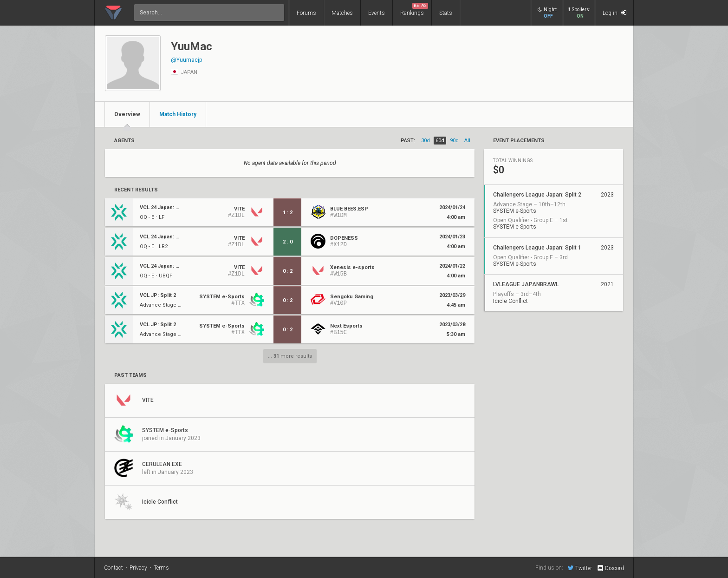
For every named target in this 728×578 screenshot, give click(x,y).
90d (454, 141)
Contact (114, 568)
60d (440, 141)
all (467, 141)
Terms (161, 568)
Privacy (138, 568)
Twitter (580, 568)
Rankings (414, 10)
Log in (614, 13)
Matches (342, 13)
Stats (446, 13)
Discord (610, 568)
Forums (306, 13)
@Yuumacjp (186, 60)
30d (426, 141)
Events (377, 13)
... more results (290, 356)
